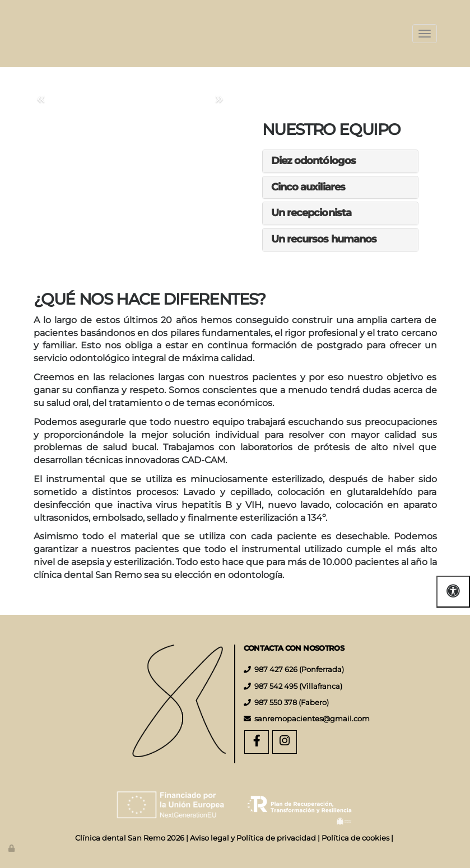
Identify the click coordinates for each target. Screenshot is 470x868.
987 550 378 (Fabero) (292, 703)
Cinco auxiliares (308, 187)
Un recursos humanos (324, 239)
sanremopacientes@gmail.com (312, 719)
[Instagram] (285, 742)
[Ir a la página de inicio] (22, 34)
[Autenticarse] (12, 848)
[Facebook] (257, 742)
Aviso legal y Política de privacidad (253, 838)
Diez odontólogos (314, 161)
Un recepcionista (311, 213)
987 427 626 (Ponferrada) (299, 669)
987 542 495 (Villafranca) (298, 686)
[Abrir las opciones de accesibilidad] (453, 592)
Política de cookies (355, 838)
